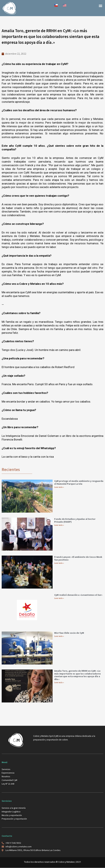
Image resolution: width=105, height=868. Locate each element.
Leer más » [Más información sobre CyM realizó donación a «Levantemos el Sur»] (59, 598)
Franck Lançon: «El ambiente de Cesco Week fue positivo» (78, 558)
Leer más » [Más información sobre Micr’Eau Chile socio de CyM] (59, 636)
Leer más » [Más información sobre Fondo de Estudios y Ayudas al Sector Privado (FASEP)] (59, 525)
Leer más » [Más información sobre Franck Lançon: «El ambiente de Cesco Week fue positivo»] (59, 563)
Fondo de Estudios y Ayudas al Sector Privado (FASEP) (75, 520)
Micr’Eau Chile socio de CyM (69, 633)
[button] (101, 6)
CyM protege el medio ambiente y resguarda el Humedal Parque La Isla (79, 482)
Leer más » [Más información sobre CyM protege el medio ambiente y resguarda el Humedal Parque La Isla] (59, 487)
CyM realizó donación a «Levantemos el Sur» (78, 595)
